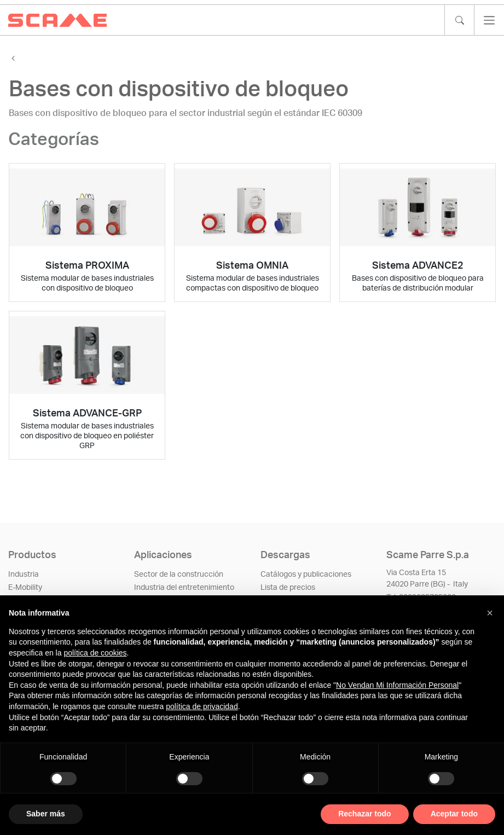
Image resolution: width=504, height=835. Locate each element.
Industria (24, 575)
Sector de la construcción (179, 575)
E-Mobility (25, 588)
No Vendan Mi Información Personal (397, 685)
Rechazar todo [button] (364, 814)
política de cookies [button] (95, 653)
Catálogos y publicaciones (306, 575)
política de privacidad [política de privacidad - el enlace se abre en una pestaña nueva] (202, 706)
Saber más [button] (46, 814)
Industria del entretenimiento (184, 588)
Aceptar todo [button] (454, 814)
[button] (490, 613)
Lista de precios (288, 588)
